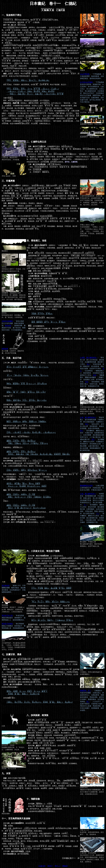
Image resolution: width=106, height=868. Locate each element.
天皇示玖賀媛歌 (7, 321)
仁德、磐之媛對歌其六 (88, 417)
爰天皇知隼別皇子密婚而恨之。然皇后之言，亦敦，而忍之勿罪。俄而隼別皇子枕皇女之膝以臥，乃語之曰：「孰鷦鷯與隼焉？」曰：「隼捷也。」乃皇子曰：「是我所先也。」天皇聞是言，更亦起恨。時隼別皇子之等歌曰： (65, 595)
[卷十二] (58, 866)
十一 (85, 505)
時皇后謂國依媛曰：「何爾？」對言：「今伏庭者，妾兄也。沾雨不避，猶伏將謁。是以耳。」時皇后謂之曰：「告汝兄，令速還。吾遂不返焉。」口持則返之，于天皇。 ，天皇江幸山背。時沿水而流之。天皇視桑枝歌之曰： (40, 477)
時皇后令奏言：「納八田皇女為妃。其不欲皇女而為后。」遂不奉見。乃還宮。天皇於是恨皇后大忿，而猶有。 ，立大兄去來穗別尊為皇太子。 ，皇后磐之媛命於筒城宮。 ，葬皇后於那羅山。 (40, 517)
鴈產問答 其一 (86, 691)
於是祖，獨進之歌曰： (41, 318)
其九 (93, 439)
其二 (88, 364)
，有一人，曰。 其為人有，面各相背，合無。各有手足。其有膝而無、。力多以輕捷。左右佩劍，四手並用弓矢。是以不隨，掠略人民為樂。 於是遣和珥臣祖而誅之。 (64, 805)
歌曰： (6, 501)
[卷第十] (50, 866)
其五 (87, 382)
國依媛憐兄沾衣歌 (86, 486)
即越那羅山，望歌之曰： (13, 447)
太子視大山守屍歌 (86, 82)
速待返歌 (8, 326)
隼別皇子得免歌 (7, 624)
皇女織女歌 (6, 586)
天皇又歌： (8, 396)
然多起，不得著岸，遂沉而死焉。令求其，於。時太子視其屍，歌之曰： (35, 85)
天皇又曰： (8, 379)
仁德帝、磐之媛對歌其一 (89, 358)
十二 (98, 513)
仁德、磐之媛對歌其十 (88, 494)
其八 (82, 431)
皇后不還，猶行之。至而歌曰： (16, 437)
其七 (87, 424)
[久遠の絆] (42, 866)
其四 (95, 375)
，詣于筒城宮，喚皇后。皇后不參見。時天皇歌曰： (24, 490)
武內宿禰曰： (9, 698)
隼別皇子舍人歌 (7, 615)
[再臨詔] (65, 866)
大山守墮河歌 (85, 74)
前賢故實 (5, 349)
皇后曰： (8, 371)
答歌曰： (7, 388)
